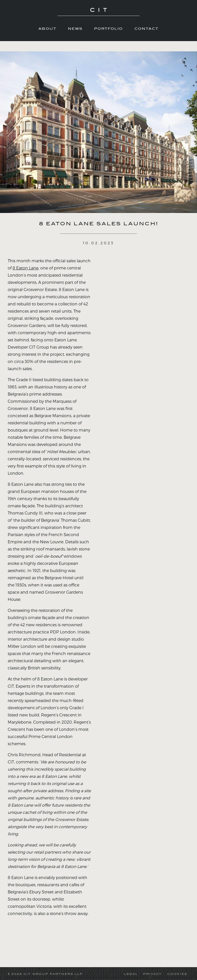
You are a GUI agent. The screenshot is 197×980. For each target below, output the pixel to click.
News (75, 29)
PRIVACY (152, 974)
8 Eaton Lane (26, 268)
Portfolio (109, 29)
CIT (98, 13)
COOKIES (177, 974)
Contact (146, 29)
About (47, 29)
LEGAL (131, 974)
